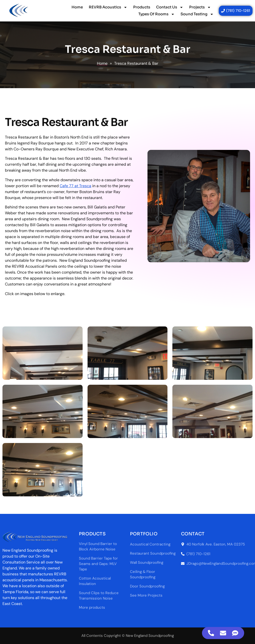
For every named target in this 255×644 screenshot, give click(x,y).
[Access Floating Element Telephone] (211, 633)
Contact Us (170, 7)
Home (77, 7)
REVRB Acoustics (108, 7)
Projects (200, 7)
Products (142, 7)
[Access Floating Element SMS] (235, 633)
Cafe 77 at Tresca (75, 186)
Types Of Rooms (156, 14)
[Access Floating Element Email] (223, 633)
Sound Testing (197, 14)
